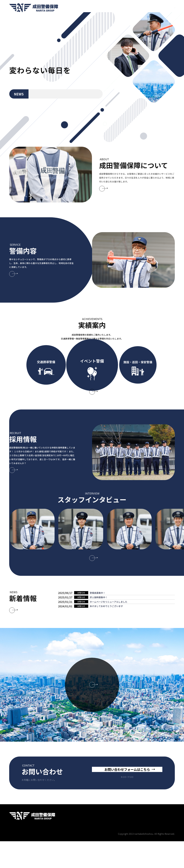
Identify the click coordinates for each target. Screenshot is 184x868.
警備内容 (101, 8)
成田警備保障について (82, 8)
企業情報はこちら (92, 725)
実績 (123, 8)
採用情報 (113, 8)
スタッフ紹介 (135, 8)
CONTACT (166, 8)
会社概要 (150, 8)
